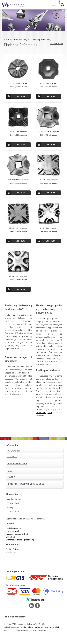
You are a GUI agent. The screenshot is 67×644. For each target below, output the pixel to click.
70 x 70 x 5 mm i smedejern (49, 83)
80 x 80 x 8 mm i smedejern (18, 228)
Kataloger (12, 457)
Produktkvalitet (12, 531)
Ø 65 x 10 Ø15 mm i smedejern (18, 83)
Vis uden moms (57, 44)
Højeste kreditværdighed (17, 534)
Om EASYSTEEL (14, 451)
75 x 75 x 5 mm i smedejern (18, 132)
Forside (7, 39)
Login (10, 471)
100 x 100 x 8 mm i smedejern (49, 180)
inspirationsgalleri (44, 412)
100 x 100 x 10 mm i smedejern (49, 132)
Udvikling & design (14, 528)
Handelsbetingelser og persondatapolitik (41, 627)
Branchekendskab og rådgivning (20, 540)
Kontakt (11, 477)
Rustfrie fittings (12, 549)
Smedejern (11, 552)
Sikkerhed (10, 537)
